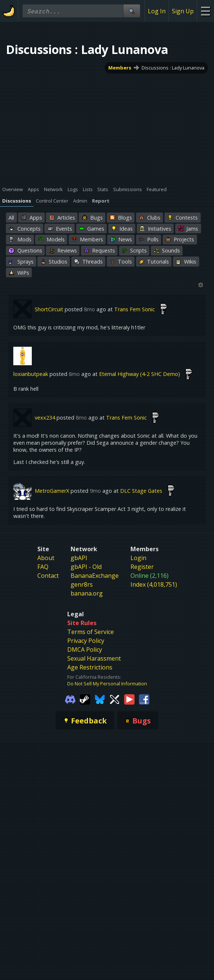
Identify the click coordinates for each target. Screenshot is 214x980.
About (46, 558)
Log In (157, 11)
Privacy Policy (86, 641)
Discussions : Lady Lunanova (173, 68)
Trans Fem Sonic (135, 309)
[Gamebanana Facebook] (144, 699)
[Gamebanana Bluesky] (100, 699)
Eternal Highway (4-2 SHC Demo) (140, 374)
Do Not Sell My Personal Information (107, 684)
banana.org (87, 593)
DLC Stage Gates (141, 491)
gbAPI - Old (86, 567)
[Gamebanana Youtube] (129, 699)
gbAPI (79, 558)
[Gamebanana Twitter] (115, 699)
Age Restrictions (90, 667)
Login (138, 558)
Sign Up (183, 11)
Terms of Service (91, 632)
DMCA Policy (85, 650)
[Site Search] (132, 11)
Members (120, 68)
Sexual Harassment (94, 658)
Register (142, 567)
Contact (48, 576)
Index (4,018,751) (154, 584)
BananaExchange (95, 576)
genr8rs (82, 584)
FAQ (43, 567)
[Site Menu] (205, 11)
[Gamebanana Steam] (85, 699)
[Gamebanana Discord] (70, 699)
